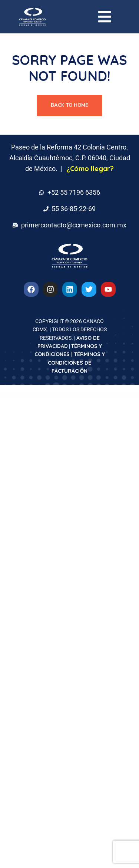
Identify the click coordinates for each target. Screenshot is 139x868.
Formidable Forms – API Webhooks (28, 394)
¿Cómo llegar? (90, 169)
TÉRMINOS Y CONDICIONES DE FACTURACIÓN (76, 363)
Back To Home (69, 105)
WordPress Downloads (20, 394)
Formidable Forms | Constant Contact (69, 394)
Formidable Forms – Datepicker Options (88, 394)
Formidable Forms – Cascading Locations (48, 394)
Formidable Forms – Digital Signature (108, 394)
